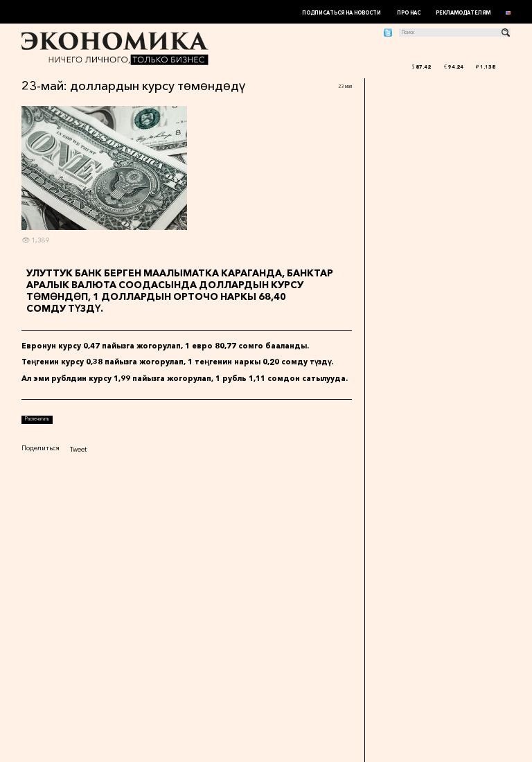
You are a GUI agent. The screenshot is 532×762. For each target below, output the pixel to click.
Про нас (409, 13)
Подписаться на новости (342, 13)
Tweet (78, 449)
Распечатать (37, 419)
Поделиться (41, 448)
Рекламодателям (463, 13)
